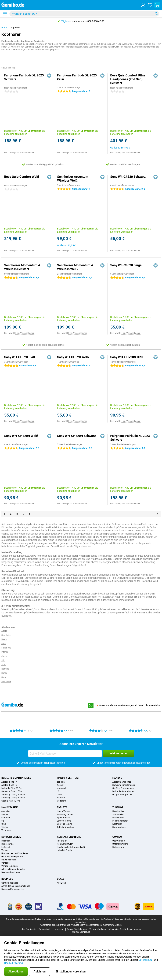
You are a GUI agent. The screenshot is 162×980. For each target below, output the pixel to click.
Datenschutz (118, 847)
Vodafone (62, 801)
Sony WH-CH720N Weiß (21, 436)
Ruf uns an (62, 841)
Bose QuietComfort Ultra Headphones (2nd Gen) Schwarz (128, 79)
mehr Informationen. (112, 925)
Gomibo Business (10, 883)
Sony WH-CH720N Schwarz (76, 436)
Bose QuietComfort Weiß (22, 177)
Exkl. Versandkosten (25, 153)
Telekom (61, 798)
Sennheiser (7, 635)
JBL (3, 660)
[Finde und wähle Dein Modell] (84, 14)
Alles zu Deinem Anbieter (13, 869)
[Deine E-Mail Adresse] (65, 753)
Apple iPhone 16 (9, 785)
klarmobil (61, 788)
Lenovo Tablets (64, 821)
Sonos (4, 673)
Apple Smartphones (122, 782)
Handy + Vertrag (68, 778)
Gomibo (117, 837)
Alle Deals (62, 883)
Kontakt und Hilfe (69, 837)
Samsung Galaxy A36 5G (13, 798)
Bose (4, 644)
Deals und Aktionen (11, 872)
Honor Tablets (64, 811)
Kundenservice (11, 837)
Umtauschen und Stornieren (15, 853)
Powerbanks (118, 818)
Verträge (5, 863)
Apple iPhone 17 (9, 782)
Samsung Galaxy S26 (12, 791)
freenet (60, 785)
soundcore (6, 681)
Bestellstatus (7, 844)
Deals (61, 879)
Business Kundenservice (13, 889)
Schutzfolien (118, 815)
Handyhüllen (118, 811)
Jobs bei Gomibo (65, 850)
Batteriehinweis (9, 860)
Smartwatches (119, 827)
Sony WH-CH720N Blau (127, 357)
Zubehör (118, 807)
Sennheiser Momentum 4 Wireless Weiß (75, 267)
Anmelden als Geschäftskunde (16, 886)
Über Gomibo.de (28, 929)
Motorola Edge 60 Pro (12, 788)
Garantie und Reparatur (12, 857)
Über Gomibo (119, 841)
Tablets (62, 807)
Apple (4, 631)
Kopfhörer (15, 28)
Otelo (59, 795)
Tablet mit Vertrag (65, 827)
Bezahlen (6, 841)
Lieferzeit (6, 847)
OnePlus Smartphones (123, 788)
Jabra (4, 656)
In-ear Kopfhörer (120, 821)
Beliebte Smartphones (16, 778)
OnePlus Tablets (65, 824)
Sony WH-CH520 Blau (19, 357)
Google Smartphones (122, 795)
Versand (5, 850)
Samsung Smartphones (124, 785)
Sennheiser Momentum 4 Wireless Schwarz (22, 267)
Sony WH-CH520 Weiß (73, 357)
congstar (61, 782)
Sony (4, 677)
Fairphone (6, 648)
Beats (4, 639)
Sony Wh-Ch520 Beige (126, 265)
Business (7, 879)
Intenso (5, 652)
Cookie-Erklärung (13, 963)
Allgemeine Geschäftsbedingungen (125, 929)
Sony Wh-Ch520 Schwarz (128, 177)
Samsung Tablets (65, 815)
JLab (4, 665)
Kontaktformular (65, 844)
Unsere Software (120, 844)
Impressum (59, 929)
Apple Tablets (63, 818)
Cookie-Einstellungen (77, 929)
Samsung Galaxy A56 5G (13, 795)
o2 (58, 791)
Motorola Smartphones (123, 791)
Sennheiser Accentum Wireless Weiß (73, 179)
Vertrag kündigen (10, 866)
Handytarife (10, 807)
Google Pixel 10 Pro (11, 801)
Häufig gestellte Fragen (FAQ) (71, 847)
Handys (117, 778)
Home (4, 28)
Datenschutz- (146, 960)
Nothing (5, 669)
